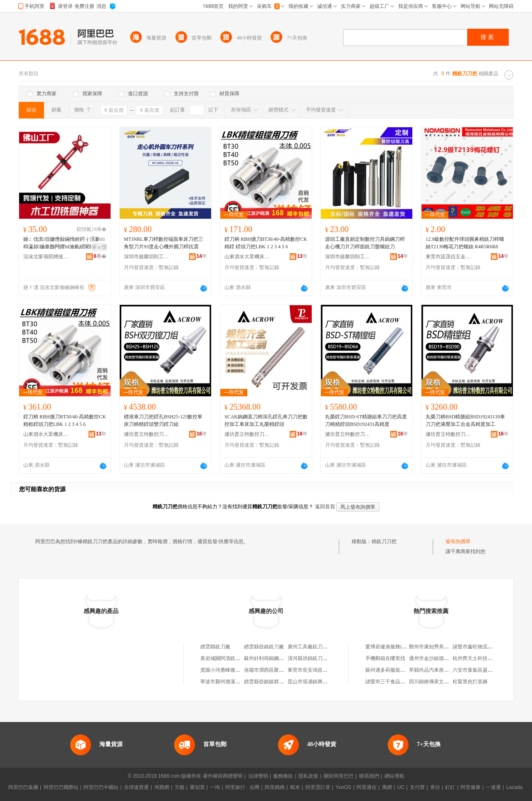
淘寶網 (162, 787)
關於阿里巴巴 (339, 776)
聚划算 (197, 787)
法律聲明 (258, 776)
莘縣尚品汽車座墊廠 (431, 670)
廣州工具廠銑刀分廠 (310, 647)
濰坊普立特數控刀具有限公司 (147, 434)
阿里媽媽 (275, 787)
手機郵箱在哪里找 (385, 658)
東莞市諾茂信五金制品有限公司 (448, 257)
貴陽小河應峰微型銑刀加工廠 (233, 670)
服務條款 (283, 776)
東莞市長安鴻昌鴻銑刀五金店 (320, 670)
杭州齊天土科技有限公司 (480, 658)
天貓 (180, 787)
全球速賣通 (136, 787)
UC (401, 787)
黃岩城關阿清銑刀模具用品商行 (235, 658)
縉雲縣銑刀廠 (215, 647)
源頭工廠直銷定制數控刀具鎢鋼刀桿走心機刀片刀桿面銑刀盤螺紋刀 (365, 243)
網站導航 (394, 776)
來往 (435, 787)
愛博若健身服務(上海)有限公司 (399, 647)
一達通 (493, 787)
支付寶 (417, 787)
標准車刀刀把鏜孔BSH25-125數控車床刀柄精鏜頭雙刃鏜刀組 (163, 420)
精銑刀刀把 (384, 541)
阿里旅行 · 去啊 (242, 787)
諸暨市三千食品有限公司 (393, 682)
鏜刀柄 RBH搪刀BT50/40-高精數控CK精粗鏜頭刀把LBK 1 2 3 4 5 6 (65, 420)
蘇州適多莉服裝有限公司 (393, 670)
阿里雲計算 (318, 787)
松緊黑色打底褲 (470, 682)
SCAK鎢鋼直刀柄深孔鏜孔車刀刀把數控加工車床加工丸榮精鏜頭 (266, 420)
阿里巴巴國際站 (61, 787)
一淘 (215, 787)
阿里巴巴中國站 (101, 787)
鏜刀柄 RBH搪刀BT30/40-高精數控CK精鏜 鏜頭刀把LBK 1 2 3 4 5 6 (266, 243)
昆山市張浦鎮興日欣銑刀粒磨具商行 (328, 682)
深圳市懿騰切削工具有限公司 (147, 257)
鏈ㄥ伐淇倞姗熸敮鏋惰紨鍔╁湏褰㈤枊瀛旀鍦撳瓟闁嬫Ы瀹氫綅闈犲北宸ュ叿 (64, 243)
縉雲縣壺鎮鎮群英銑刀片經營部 (279, 682)
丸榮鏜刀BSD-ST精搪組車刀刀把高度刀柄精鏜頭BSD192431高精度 (366, 420)
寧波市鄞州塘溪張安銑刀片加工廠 (238, 682)
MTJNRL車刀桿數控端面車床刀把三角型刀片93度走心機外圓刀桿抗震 (164, 243)
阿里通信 (367, 787)
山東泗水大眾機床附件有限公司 (247, 257)
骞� (100, 256)
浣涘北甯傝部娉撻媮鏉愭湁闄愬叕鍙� (46, 257)
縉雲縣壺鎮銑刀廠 (264, 647)
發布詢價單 (458, 541)
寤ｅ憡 (99, 247)
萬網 (387, 787)
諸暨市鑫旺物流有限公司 (480, 647)
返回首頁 (325, 507)
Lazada (514, 787)
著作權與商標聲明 (223, 776)
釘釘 (450, 787)
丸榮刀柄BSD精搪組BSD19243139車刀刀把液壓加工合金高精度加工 (465, 420)
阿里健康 (470, 787)
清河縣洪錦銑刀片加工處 (315, 658)
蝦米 (295, 787)
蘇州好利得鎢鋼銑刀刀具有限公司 (281, 658)
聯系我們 (369, 776)
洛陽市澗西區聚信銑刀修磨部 (276, 670)
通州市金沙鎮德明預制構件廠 (441, 658)
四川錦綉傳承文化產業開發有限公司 (449, 682)
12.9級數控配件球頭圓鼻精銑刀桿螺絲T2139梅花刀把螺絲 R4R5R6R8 (465, 243)
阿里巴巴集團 (23, 787)
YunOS (343, 787)
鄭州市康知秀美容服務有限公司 (444, 647)
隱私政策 (308, 776)
